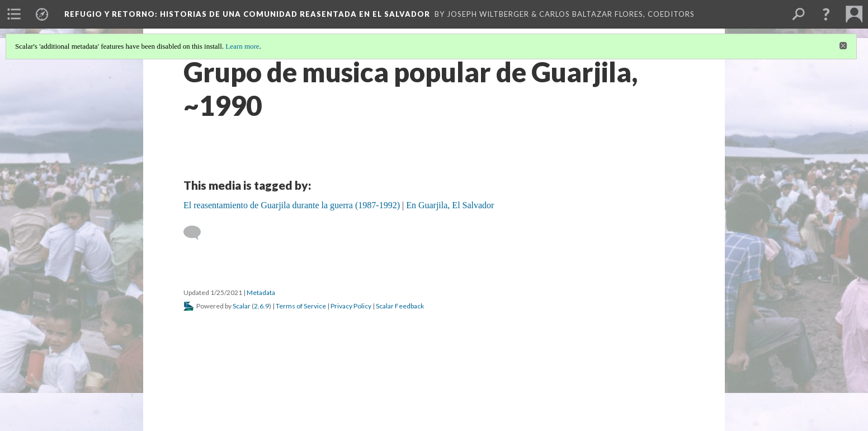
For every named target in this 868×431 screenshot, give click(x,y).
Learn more (242, 46)
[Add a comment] (197, 233)
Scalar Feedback (400, 306)
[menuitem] (14, 14)
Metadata (261, 292)
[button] (826, 14)
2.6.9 (261, 306)
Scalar (242, 306)
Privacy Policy (351, 306)
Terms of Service (301, 306)
